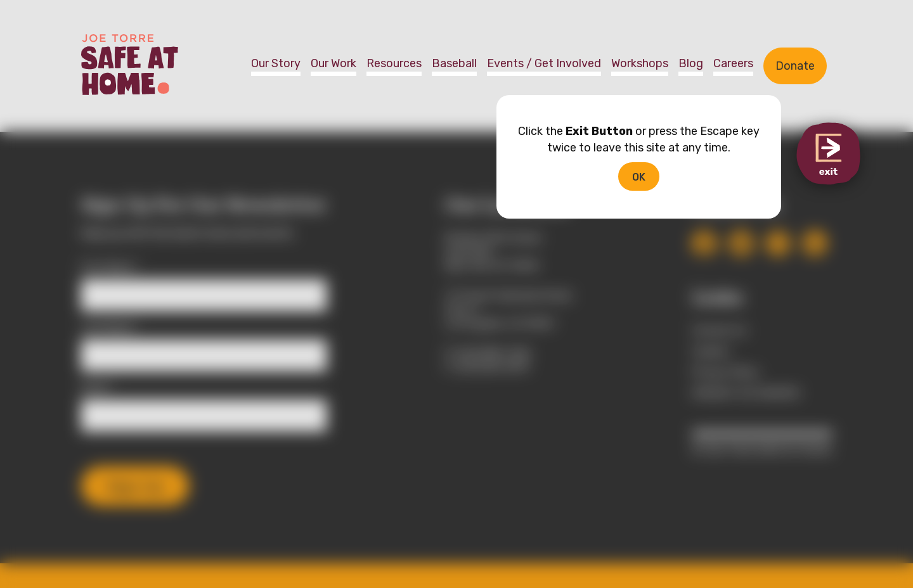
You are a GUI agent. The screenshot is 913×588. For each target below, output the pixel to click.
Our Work (333, 63)
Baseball (454, 63)
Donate (795, 66)
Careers (733, 63)
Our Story (276, 63)
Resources (394, 63)
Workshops (640, 63)
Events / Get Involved (544, 63)
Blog (691, 63)
